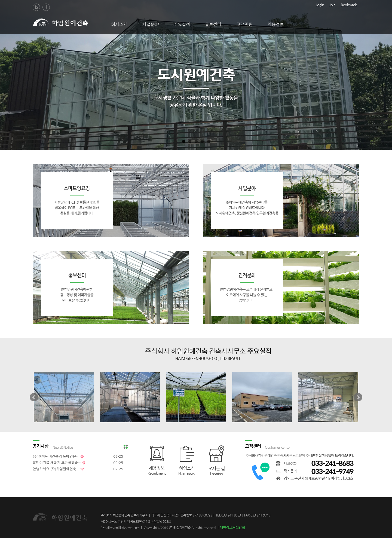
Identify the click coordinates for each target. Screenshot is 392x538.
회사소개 (119, 24)
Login (320, 4)
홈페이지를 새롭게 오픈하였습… (57, 463)
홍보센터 (213, 24)
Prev (34, 397)
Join (332, 4)
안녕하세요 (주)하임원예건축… (56, 469)
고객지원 (244, 24)
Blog (36, 7)
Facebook (46, 7)
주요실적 (182, 24)
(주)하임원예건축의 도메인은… (56, 456)
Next (358, 397)
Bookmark (349, 4)
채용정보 (276, 24)
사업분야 (151, 24)
